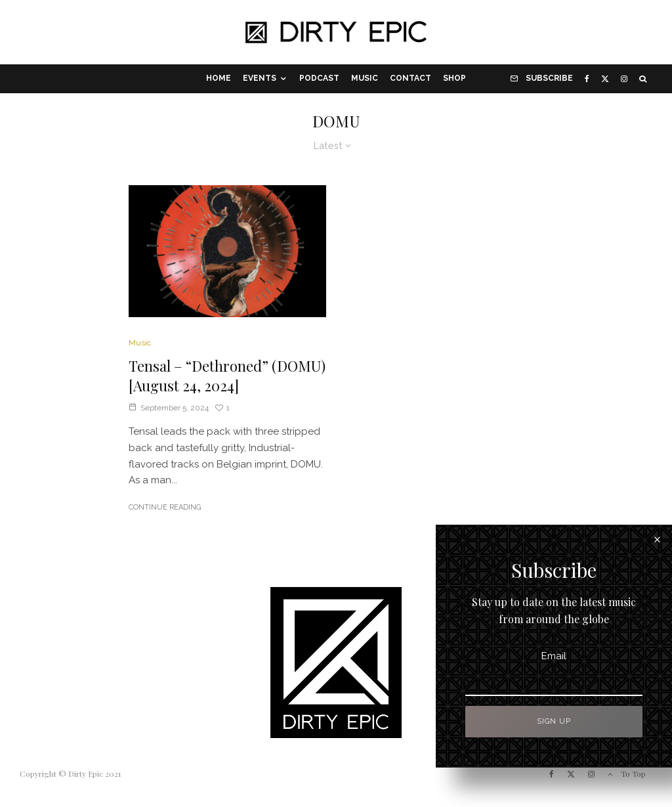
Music (365, 78)
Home (219, 78)
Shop (454, 78)
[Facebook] (587, 79)
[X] (605, 79)
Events (260, 78)
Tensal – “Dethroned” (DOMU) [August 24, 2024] (227, 376)
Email (591, 656)
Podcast (319, 78)
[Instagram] (624, 79)
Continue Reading (165, 507)
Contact (410, 78)
